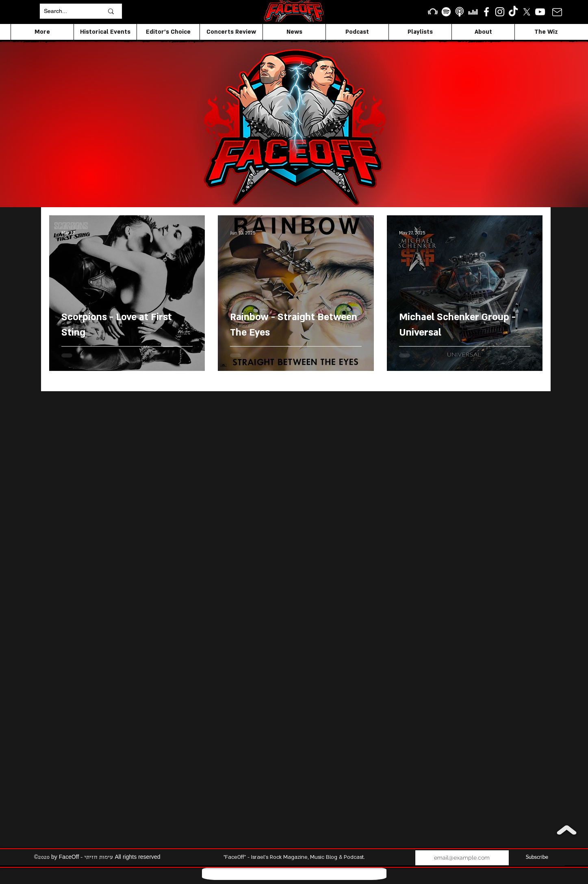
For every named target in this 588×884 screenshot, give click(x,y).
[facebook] (486, 12)
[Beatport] (433, 12)
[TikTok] (513, 12)
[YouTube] (540, 12)
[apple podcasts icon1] (460, 12)
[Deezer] (473, 12)
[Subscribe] (537, 858)
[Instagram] (500, 12)
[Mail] (557, 12)
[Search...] (67, 11)
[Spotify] (446, 12)
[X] (527, 12)
